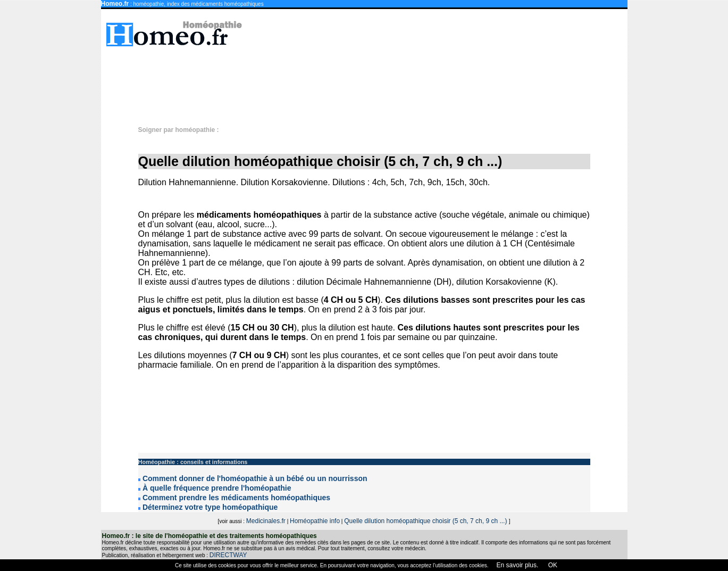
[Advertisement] (370, 81)
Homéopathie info (315, 521)
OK (552, 565)
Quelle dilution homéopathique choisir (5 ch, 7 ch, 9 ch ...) (426, 521)
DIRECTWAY (228, 555)
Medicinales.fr (266, 521)
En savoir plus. (518, 565)
